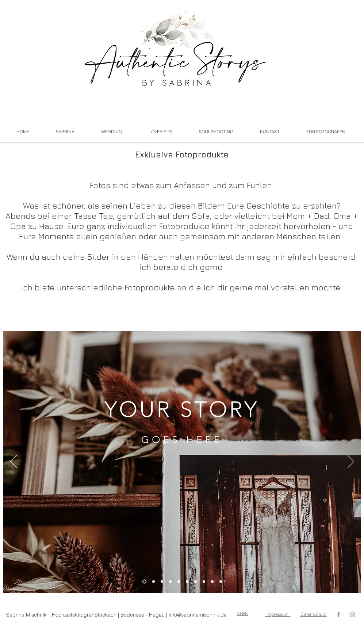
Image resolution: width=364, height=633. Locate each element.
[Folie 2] (154, 582)
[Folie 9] (212, 582)
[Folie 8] (204, 582)
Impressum (278, 614)
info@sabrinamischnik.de (198, 615)
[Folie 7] (196, 582)
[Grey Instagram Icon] (352, 614)
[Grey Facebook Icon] (338, 614)
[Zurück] (14, 462)
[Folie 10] (221, 582)
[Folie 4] (170, 582)
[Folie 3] (162, 582)
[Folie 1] (144, 582)
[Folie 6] (187, 582)
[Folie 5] (179, 582)
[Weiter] (351, 462)
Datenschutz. (314, 614)
